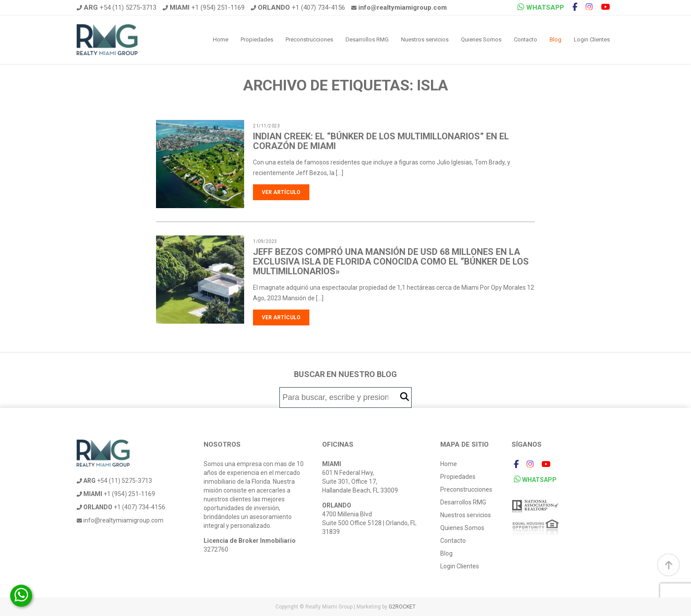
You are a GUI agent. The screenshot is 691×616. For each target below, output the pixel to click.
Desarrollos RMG (367, 39)
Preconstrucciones (309, 39)
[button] (405, 397)
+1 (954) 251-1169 (204, 7)
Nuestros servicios (425, 39)
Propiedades (257, 39)
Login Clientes (592, 39)
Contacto (526, 39)
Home (221, 39)
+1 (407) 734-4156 (298, 7)
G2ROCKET (402, 607)
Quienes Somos (481, 39)
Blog (555, 39)
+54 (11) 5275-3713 (117, 7)
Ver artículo (281, 192)
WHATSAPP (541, 7)
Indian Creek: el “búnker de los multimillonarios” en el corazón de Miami (381, 141)
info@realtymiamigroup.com (120, 520)
